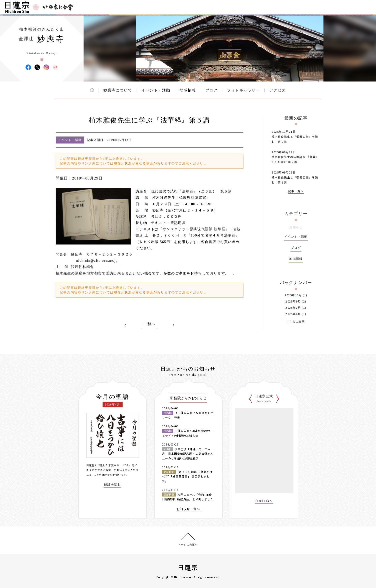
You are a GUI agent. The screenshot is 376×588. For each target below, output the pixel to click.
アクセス (277, 90)
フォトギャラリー (243, 90)
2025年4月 (293, 314)
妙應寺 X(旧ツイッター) (37, 67)
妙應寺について (118, 90)
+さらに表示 (296, 322)
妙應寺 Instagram (46, 67)
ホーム (92, 90)
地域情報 (188, 90)
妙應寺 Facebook (28, 67)
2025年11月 (293, 295)
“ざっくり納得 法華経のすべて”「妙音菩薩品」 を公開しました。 (187, 476)
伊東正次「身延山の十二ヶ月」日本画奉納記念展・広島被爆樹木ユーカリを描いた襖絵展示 (188, 454)
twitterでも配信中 (109, 475)
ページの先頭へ (188, 545)
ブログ (212, 90)
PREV (125, 325)
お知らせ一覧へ (188, 509)
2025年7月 (293, 308)
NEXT (174, 325)
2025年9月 (293, 301)
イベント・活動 (156, 90)
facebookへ (264, 501)
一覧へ (149, 324)
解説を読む (112, 485)
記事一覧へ (296, 191)
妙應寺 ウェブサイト (55, 67)
